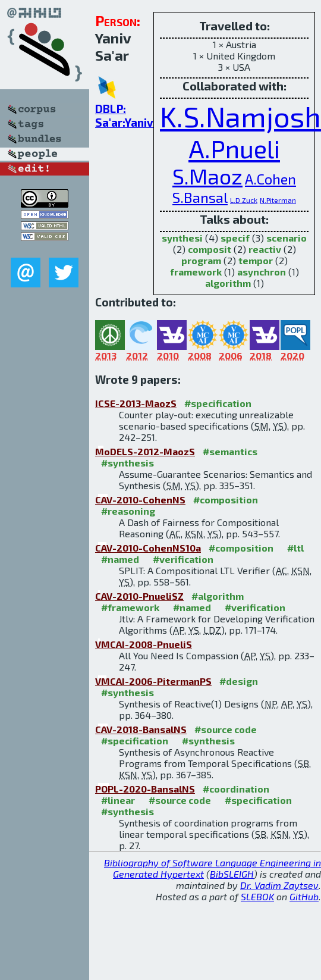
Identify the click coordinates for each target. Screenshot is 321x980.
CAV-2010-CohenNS (140, 500)
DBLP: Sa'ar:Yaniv (124, 115)
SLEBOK (257, 896)
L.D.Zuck (244, 200)
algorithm (228, 283)
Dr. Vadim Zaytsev (279, 885)
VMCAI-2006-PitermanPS (153, 681)
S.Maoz (207, 176)
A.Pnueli (234, 148)
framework (196, 272)
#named (120, 559)
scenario (287, 238)
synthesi (182, 238)
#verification (183, 559)
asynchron (262, 272)
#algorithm (218, 596)
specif (235, 238)
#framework (130, 607)
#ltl (295, 548)
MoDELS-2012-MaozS (145, 451)
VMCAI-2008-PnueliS (144, 644)
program (201, 260)
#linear (118, 800)
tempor (256, 260)
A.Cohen (270, 179)
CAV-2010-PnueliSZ (139, 596)
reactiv (265, 249)
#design (239, 681)
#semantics (230, 451)
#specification (218, 403)
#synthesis (128, 463)
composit (210, 249)
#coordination (236, 789)
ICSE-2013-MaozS (136, 403)
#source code (226, 729)
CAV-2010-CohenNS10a (148, 548)
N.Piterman (278, 200)
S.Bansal (200, 197)
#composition (226, 500)
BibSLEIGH (232, 874)
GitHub (304, 896)
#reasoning (128, 511)
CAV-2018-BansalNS (141, 729)
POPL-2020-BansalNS (145, 789)
